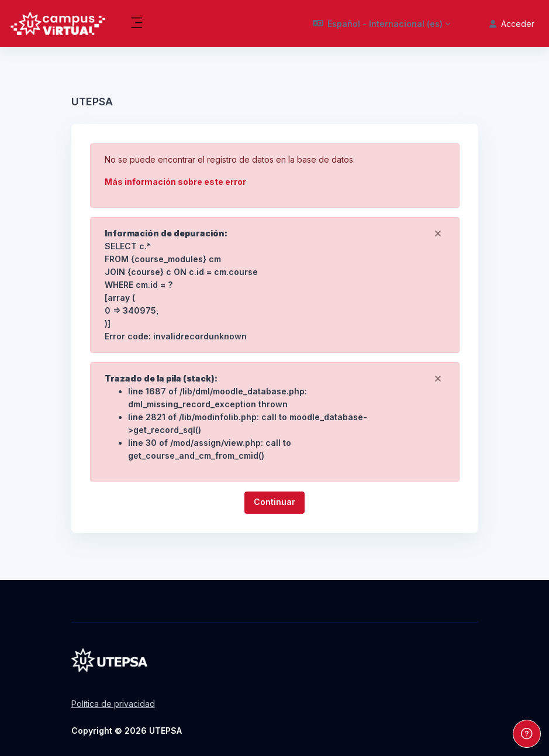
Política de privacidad (113, 704)
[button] (382, 23)
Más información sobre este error (175, 182)
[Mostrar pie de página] (527, 734)
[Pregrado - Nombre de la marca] (58, 23)
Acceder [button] (512, 24)
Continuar (274, 502)
